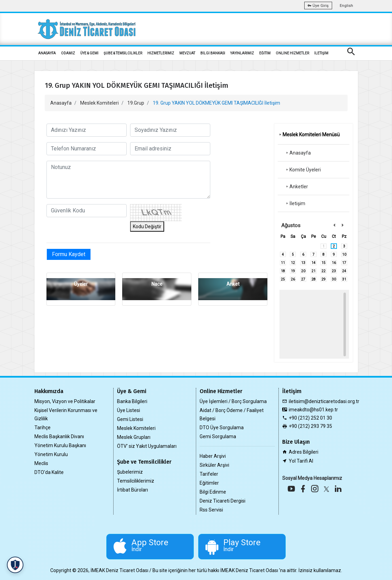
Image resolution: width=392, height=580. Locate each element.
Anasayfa (61, 103)
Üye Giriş (318, 6)
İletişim (295, 203)
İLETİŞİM (321, 53)
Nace (157, 284)
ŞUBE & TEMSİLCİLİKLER (123, 53)
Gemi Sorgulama (218, 436)
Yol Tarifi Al (301, 461)
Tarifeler (209, 474)
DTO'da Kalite (49, 472)
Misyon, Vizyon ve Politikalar (65, 401)
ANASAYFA (47, 53)
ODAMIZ (68, 53)
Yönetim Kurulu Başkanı (60, 445)
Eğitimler (209, 483)
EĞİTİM (265, 53)
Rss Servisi (211, 510)
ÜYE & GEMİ (89, 53)
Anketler (296, 187)
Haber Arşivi (213, 456)
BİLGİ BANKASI (213, 53)
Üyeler (81, 284)
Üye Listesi (129, 410)
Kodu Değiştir (147, 226)
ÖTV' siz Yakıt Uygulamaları (147, 446)
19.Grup (136, 103)
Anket (233, 284)
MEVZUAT (187, 53)
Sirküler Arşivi (214, 465)
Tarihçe (43, 428)
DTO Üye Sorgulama (222, 428)
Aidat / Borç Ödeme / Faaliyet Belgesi (232, 414)
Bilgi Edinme (213, 492)
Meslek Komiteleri (99, 103)
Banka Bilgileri (132, 401)
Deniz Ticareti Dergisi (223, 501)
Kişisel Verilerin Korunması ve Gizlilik (66, 414)
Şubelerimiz (130, 472)
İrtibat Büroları (133, 490)
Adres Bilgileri (304, 452)
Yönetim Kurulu (51, 454)
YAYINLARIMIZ (242, 53)
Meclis (41, 463)
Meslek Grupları (134, 437)
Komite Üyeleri (303, 170)
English (346, 6)
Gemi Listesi (130, 419)
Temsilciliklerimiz (136, 481)
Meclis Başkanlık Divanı (59, 436)
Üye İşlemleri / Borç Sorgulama (233, 401)
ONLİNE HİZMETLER (292, 53)
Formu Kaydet (69, 254)
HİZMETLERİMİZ (161, 53)
